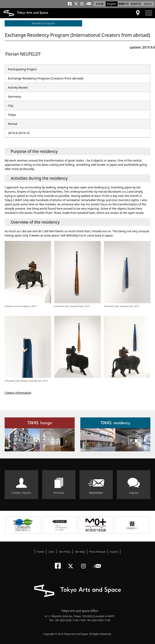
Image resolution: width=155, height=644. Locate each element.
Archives (59, 493)
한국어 (148, 4)
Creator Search (21, 493)
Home (41, 552)
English (112, 4)
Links (51, 552)
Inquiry (134, 493)
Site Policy (64, 552)
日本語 (100, 4)
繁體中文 (124, 4)
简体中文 (136, 4)
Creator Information (18, 393)
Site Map (80, 552)
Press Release (97, 552)
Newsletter (96, 493)
